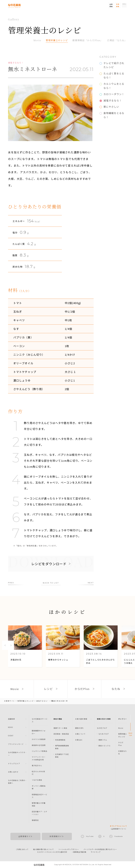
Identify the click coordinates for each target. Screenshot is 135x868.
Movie (37, 40)
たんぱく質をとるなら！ (114, 75)
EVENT (11, 736)
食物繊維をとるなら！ (114, 115)
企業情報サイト (26, 836)
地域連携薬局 (60, 740)
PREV (11, 583)
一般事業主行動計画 (79, 852)
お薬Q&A (79, 740)
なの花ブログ (102, 728)
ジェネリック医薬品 (39, 751)
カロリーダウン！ (114, 94)
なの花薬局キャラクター (17, 754)
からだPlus (121, 744)
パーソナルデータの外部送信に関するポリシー (100, 849)
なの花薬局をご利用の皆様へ (17, 782)
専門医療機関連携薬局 (62, 747)
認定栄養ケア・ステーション (39, 813)
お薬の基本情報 (81, 719)
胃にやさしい (111, 107)
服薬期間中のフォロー (39, 732)
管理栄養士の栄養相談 (39, 804)
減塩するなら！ (113, 100)
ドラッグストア (14, 763)
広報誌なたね (123, 752)
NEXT (91, 583)
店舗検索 (11, 719)
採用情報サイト (57, 836)
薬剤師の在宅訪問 (39, 745)
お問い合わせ (13, 772)
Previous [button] (5, 645)
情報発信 (35, 820)
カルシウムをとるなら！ (114, 86)
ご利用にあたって (22, 849)
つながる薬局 (37, 780)
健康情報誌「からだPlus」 (88, 40)
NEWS (10, 727)
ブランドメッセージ (16, 744)
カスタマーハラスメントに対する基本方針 (52, 852)
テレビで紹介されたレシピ (114, 65)
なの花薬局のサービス (39, 720)
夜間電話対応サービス (39, 796)
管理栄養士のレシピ (57, 40)
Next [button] (11, 645)
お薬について (80, 734)
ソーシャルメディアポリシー (69, 849)
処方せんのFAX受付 (38, 773)
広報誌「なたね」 (117, 40)
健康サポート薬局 (60, 728)
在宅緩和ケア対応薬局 (62, 756)
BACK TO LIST (51, 583)
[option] (25, 647)
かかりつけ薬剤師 (39, 739)
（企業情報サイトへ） (118, 827)
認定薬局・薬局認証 (61, 734)
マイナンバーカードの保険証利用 (39, 758)
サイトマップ (96, 852)
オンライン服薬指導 (39, 787)
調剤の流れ (79, 728)
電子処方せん (37, 765)
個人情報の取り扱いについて (43, 849)
